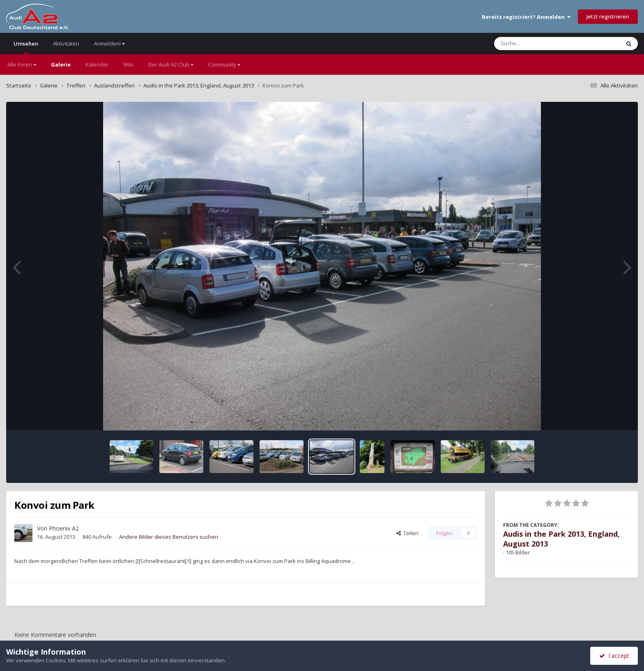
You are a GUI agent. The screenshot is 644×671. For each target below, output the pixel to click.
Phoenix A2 (64, 528)
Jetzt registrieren (608, 16)
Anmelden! (109, 44)
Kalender (97, 64)
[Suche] (540, 44)
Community (224, 64)
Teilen (407, 533)
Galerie (61, 64)
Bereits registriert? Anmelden (526, 17)
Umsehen (26, 47)
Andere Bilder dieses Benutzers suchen (169, 537)
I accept (614, 656)
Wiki (128, 64)
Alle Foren (22, 64)
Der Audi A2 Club (171, 64)
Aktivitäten (66, 44)
